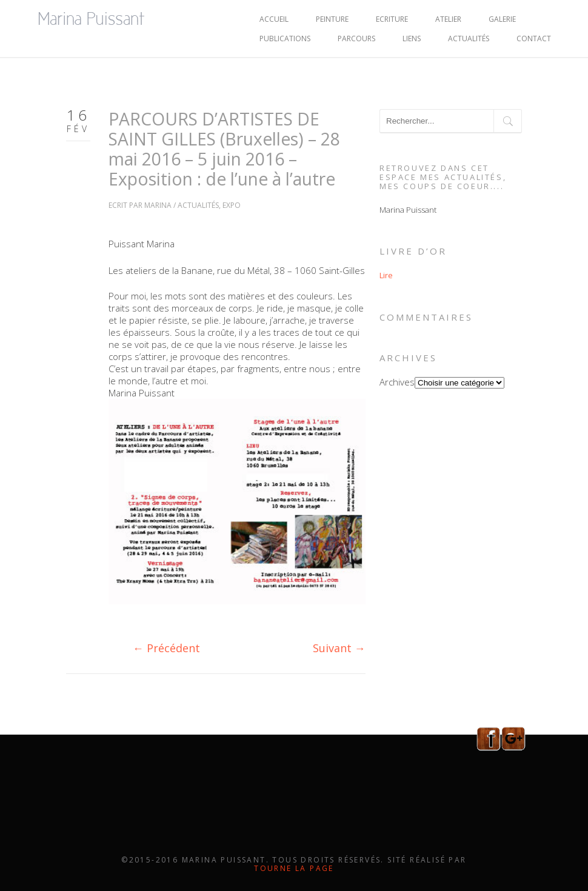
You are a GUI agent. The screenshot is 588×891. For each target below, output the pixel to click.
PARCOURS (356, 38)
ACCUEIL (274, 19)
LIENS (412, 38)
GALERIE (502, 19)
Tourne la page (294, 868)
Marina (158, 205)
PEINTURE (332, 19)
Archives (397, 382)
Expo (232, 205)
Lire (386, 275)
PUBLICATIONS (285, 38)
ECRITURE (392, 19)
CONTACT (534, 38)
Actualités (469, 38)
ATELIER (448, 19)
